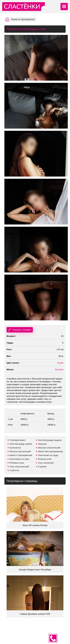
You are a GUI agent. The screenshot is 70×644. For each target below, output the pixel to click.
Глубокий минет (18, 440)
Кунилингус (15, 448)
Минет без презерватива (50, 451)
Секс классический (19, 467)
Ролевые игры (17, 463)
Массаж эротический (20, 451)
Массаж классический (49, 448)
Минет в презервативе (21, 455)
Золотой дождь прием (21, 444)
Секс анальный (46, 463)
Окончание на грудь (48, 455)
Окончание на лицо (19, 459)
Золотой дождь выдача (50, 440)
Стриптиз (14, 470)
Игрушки (42, 444)
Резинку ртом (45, 459)
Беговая (59, 369)
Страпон (42, 467)
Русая (60, 363)
